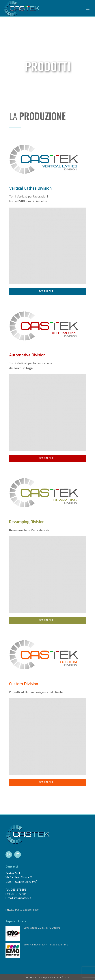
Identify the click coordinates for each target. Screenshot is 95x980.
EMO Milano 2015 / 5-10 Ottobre (42, 928)
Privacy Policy (14, 910)
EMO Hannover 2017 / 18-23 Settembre (46, 945)
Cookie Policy (31, 910)
